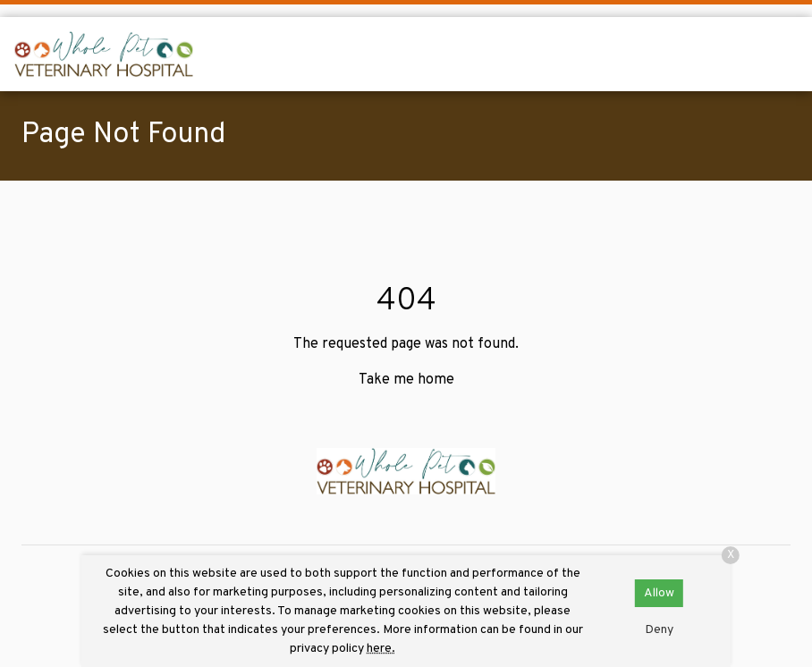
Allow (659, 593)
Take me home (406, 380)
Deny (659, 630)
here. (381, 649)
